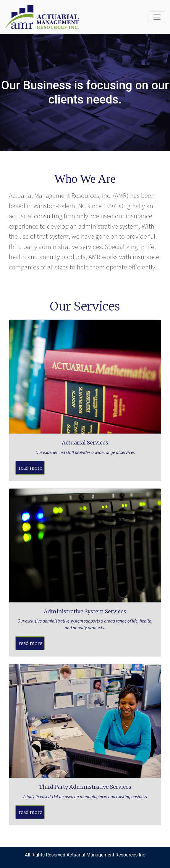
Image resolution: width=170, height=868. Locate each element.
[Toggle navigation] (157, 17)
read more (30, 468)
